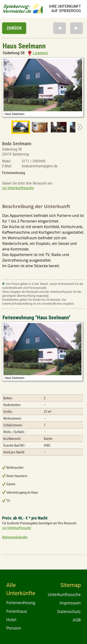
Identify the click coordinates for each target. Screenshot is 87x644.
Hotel (11, 620)
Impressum (70, 603)
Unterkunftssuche (64, 595)
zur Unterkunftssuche (18, 188)
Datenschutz (69, 612)
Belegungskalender (15, 537)
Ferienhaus (17, 611)
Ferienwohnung (21, 603)
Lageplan (38, 53)
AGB (77, 620)
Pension (14, 628)
